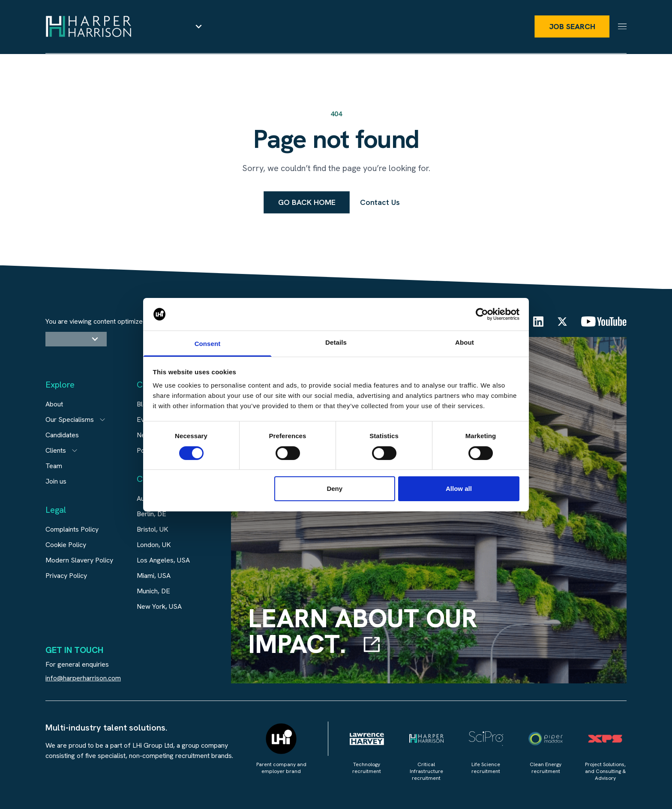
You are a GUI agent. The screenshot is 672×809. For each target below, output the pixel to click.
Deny (334, 489)
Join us (56, 481)
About (54, 404)
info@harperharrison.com (83, 678)
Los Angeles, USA (163, 560)
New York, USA (159, 606)
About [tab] (465, 342)
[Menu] (622, 27)
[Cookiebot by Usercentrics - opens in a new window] (482, 314)
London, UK (154, 545)
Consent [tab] (208, 344)
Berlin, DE (151, 514)
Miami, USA (154, 576)
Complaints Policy (72, 529)
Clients (56, 450)
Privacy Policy (66, 576)
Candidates (62, 435)
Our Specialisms (70, 420)
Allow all (459, 489)
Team (54, 466)
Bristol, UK (153, 529)
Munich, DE (153, 591)
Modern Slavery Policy (79, 560)
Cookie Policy (66, 545)
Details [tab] (336, 342)
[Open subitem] (102, 420)
